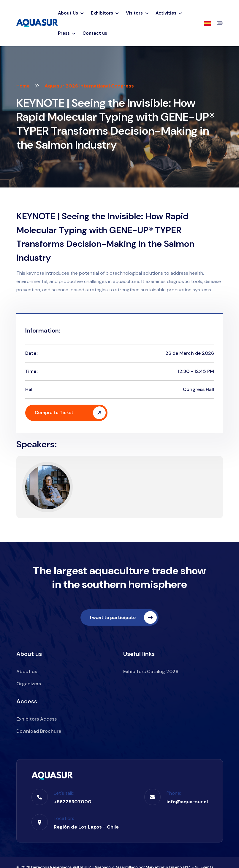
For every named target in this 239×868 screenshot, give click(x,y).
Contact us (95, 33)
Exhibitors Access (37, 719)
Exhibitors (105, 13)
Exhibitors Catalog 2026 (151, 671)
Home (23, 86)
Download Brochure (39, 731)
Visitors (137, 13)
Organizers (29, 684)
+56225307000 (73, 802)
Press (67, 33)
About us (27, 671)
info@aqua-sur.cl (187, 802)
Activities (169, 13)
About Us (71, 13)
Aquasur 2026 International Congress (89, 86)
